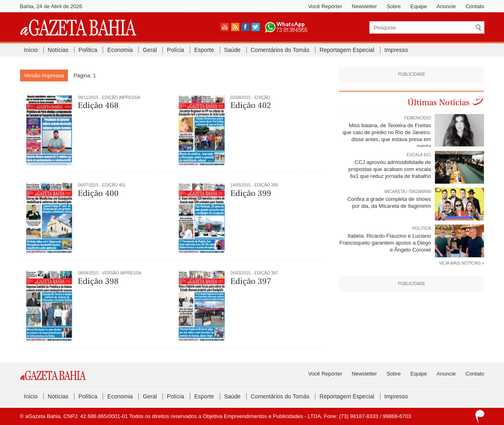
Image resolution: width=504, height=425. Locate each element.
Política (88, 50)
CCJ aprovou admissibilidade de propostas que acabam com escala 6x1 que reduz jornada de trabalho (390, 169)
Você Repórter (325, 6)
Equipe (418, 6)
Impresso (396, 50)
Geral (150, 50)
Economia (120, 50)
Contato (475, 6)
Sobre (394, 6)
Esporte (204, 50)
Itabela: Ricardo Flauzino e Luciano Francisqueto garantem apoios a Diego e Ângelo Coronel (385, 243)
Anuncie (446, 6)
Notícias (58, 50)
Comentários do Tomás (280, 50)
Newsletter (364, 6)
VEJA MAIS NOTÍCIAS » (461, 263)
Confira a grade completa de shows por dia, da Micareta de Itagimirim (389, 202)
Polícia (175, 50)
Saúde (232, 50)
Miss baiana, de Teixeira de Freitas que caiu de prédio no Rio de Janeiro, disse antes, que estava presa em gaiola (387, 136)
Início (31, 50)
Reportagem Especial (347, 50)
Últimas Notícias (439, 102)
